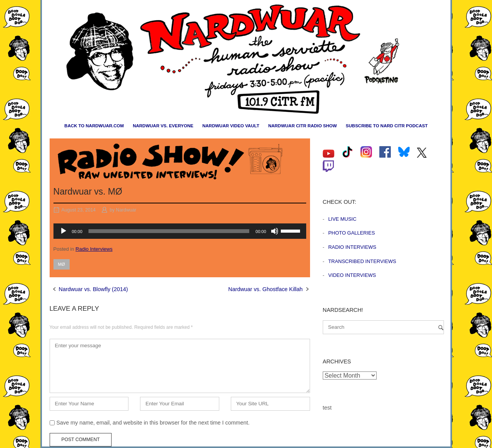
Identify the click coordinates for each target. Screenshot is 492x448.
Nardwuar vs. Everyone (163, 126)
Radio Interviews (94, 249)
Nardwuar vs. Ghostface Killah (265, 289)
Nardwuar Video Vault (231, 126)
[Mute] (275, 231)
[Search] (441, 327)
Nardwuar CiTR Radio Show (302, 126)
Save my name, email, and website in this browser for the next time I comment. (153, 423)
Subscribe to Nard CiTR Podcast (387, 126)
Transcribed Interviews (362, 261)
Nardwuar (126, 210)
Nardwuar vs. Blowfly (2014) (93, 289)
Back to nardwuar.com (94, 126)
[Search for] (383, 327)
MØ (62, 264)
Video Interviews (352, 275)
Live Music (342, 219)
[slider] (169, 231)
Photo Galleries (351, 233)
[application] (180, 231)
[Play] (63, 231)
